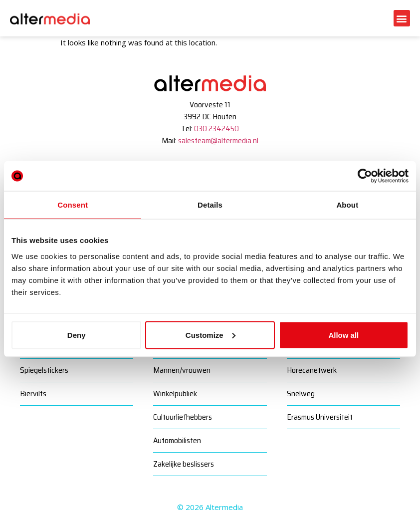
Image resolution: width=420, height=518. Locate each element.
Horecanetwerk (312, 370)
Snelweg (301, 393)
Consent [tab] (73, 205)
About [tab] (347, 205)
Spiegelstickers (44, 370)
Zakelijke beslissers (184, 464)
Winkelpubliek (175, 393)
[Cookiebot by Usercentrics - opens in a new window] (365, 176)
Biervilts (33, 393)
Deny (77, 335)
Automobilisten (177, 440)
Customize (210, 335)
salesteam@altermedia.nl (218, 140)
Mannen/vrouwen (182, 370)
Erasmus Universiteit (320, 417)
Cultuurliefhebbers (183, 417)
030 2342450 (216, 129)
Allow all (343, 335)
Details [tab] (210, 205)
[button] (402, 18)
